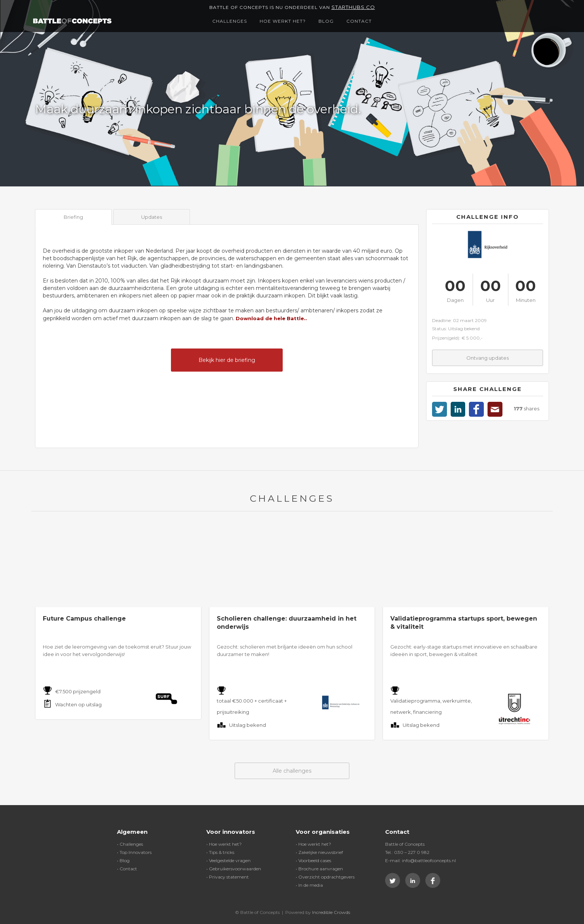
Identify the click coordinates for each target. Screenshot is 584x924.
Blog (326, 21)
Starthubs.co (353, 7)
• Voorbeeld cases (313, 860)
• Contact (127, 869)
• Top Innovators (134, 852)
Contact (359, 21)
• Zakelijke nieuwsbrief (319, 852)
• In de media (309, 885)
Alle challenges (292, 771)
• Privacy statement (228, 877)
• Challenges (130, 844)
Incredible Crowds (331, 912)
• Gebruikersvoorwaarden (234, 869)
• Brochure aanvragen (319, 869)
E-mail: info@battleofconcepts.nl (420, 860)
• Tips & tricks (220, 852)
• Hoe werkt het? (224, 844)
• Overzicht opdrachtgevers (325, 877)
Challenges (230, 21)
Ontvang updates (488, 358)
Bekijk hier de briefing (227, 360)
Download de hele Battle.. (271, 318)
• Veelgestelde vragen (228, 860)
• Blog (123, 860)
